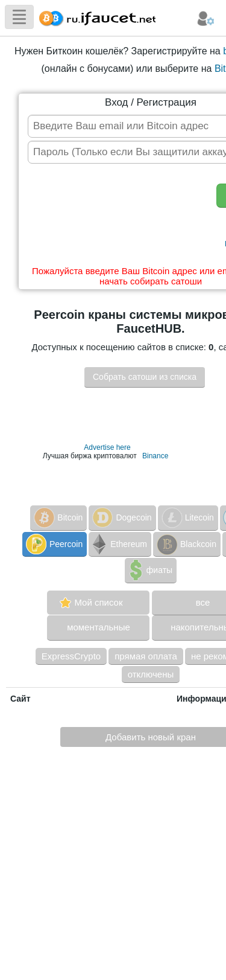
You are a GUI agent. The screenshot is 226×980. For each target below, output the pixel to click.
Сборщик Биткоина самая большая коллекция (95, 17)
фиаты (149, 570)
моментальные (99, 627)
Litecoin (187, 517)
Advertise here (107, 447)
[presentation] (118, 217)
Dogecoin (121, 517)
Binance (155, 456)
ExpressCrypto (71, 656)
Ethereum (119, 544)
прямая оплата (146, 656)
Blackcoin (186, 544)
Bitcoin (57, 517)
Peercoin (53, 544)
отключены (151, 674)
